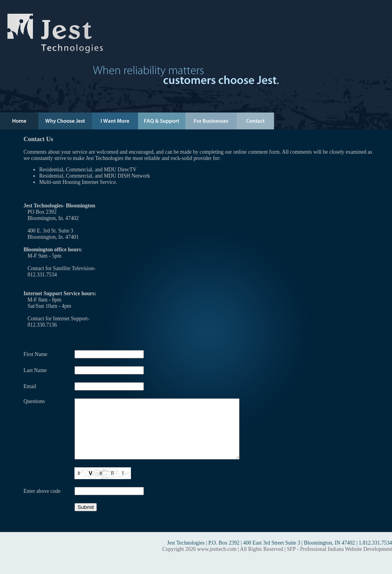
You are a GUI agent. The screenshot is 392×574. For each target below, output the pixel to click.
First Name (35, 354)
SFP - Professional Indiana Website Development (339, 561)
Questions (34, 401)
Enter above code (42, 503)
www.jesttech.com (217, 561)
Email (30, 386)
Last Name (35, 370)
